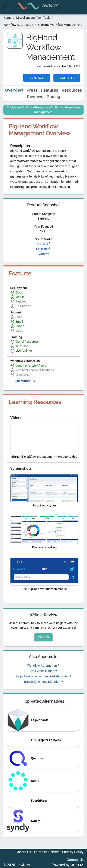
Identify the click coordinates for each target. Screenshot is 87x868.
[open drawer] (5, 6)
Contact (37, 78)
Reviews (35, 97)
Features (50, 90)
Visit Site (67, 78)
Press (32, 90)
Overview (14, 90)
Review (43, 637)
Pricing (53, 97)
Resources (72, 90)
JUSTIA (77, 865)
